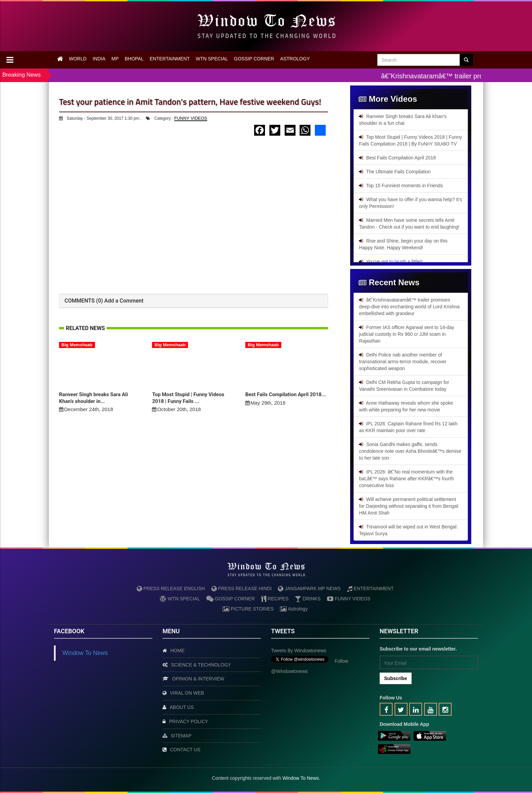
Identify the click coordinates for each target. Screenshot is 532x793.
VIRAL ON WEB (187, 693)
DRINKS (308, 599)
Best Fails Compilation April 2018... (286, 394)
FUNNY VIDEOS (191, 118)
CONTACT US (185, 750)
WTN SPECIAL (212, 59)
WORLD (78, 59)
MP (115, 59)
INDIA (99, 59)
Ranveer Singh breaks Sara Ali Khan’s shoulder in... (93, 398)
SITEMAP (181, 736)
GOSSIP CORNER (254, 59)
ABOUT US (182, 707)
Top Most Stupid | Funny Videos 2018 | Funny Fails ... (188, 398)
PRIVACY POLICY (188, 721)
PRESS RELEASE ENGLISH (171, 588)
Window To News (85, 653)
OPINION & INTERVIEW (198, 679)
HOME (177, 651)
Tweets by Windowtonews (299, 651)
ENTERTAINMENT (170, 59)
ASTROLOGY (295, 59)
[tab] (194, 301)
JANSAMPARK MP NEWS (309, 588)
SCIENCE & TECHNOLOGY (201, 665)
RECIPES (275, 599)
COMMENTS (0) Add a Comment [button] (104, 301)
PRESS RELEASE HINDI (242, 588)
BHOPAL (134, 59)
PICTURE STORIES (248, 609)
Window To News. (301, 778)
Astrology (294, 609)
